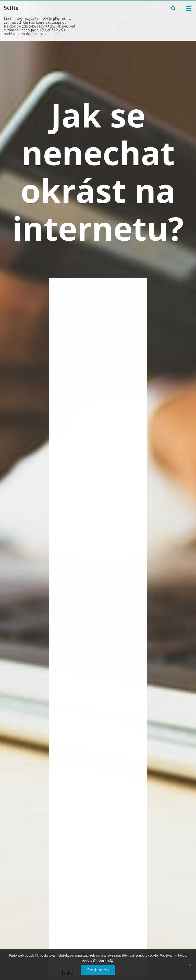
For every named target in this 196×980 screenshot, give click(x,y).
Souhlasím (98, 970)
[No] (190, 967)
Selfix (11, 8)
